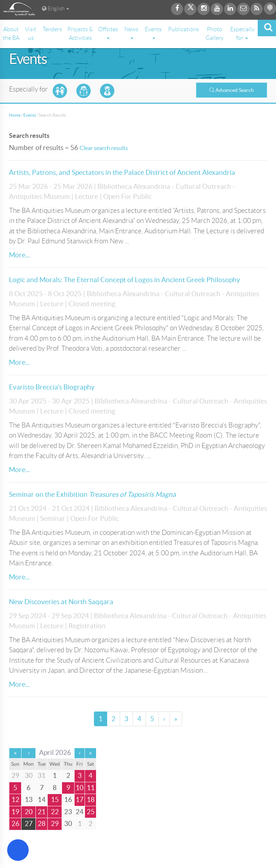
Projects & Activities (80, 34)
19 (15, 812)
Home (15, 115)
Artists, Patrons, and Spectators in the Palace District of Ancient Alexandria (122, 172)
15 (55, 800)
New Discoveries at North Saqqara (61, 602)
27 (29, 824)
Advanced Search (232, 90)
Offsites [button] (108, 33)
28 (42, 824)
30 (68, 824)
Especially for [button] (242, 34)
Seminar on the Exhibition (92, 494)
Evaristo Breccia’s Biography (52, 387)
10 (80, 788)
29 (55, 824)
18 (91, 800)
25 (91, 812)
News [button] (131, 33)
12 (15, 800)
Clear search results (104, 148)
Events (30, 115)
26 (15, 824)
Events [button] (153, 33)
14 (42, 800)
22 (55, 812)
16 (68, 800)
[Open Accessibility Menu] (18, 850)
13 (29, 800)
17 (80, 800)
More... (19, 255)
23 (68, 812)
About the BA (11, 34)
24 (80, 812)
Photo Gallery (215, 34)
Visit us (31, 34)
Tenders (52, 29)
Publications (184, 29)
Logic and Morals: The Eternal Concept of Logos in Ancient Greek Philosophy (125, 280)
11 (91, 788)
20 (29, 812)
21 (42, 812)
